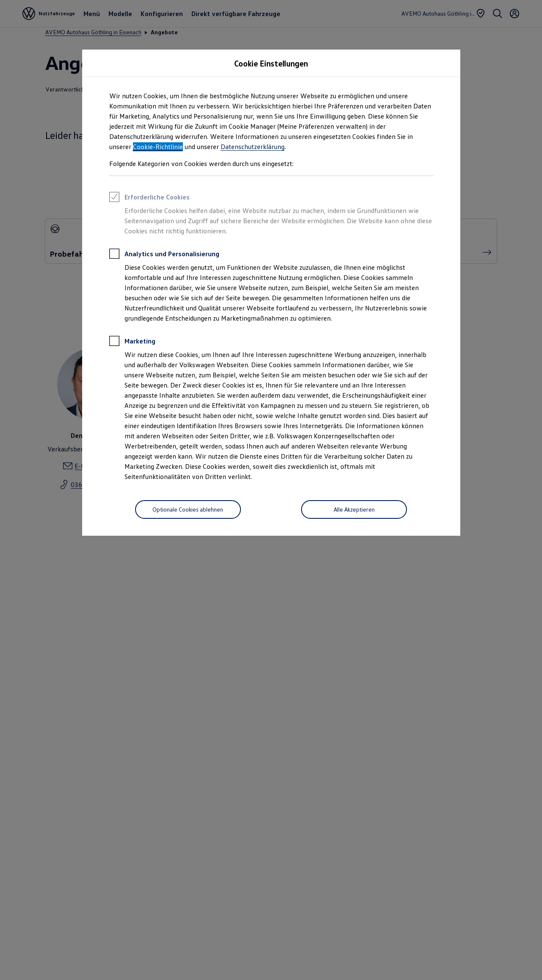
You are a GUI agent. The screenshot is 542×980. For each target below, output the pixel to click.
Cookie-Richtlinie (158, 147)
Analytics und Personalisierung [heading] (164, 255)
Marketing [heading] (132, 342)
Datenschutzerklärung (253, 147)
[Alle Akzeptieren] (354, 509)
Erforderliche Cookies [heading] (149, 198)
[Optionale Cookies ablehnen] (188, 509)
